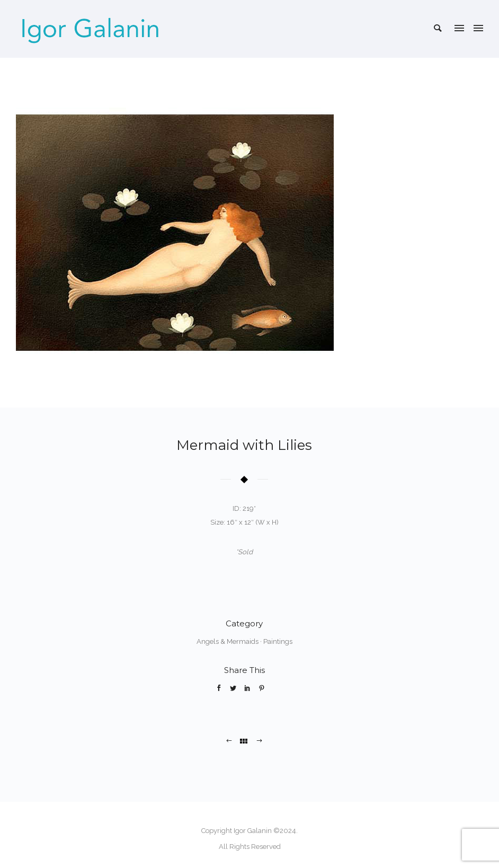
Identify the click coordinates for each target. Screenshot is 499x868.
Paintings (278, 641)
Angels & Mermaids (228, 641)
